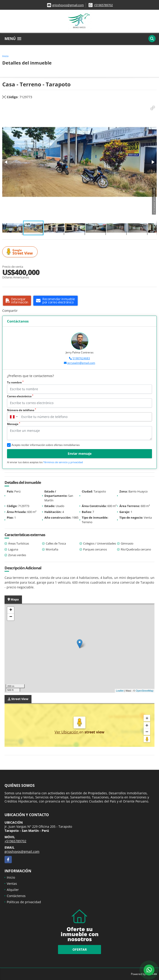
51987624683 (81, 358)
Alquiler (13, 890)
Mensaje (14, 424)
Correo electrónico (20, 396)
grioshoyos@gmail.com (68, 5)
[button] (153, 108)
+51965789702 (103, 5)
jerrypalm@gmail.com (81, 363)
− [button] (11, 617)
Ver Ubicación (67, 732)
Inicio (5, 56)
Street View (21, 252)
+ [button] (11, 610)
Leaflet (120, 691)
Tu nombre (15, 382)
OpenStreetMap (145, 691)
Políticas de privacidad (24, 902)
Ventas (12, 884)
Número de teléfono (22, 410)
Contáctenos (16, 896)
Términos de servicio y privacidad (63, 462)
